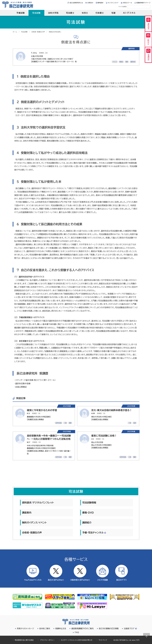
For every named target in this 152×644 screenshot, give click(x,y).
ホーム (15, 32)
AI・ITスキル (129, 13)
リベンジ (115, 62)
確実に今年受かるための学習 (42, 410)
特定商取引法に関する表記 (24, 640)
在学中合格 (59, 423)
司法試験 (36, 13)
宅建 (114, 13)
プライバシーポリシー (47, 640)
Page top (147, 636)
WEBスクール (127, 3)
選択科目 (133, 62)
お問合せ (90, 3)
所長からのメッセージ (25, 628)
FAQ (77, 632)
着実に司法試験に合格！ (104, 436)
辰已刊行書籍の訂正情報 (108, 628)
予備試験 (21, 13)
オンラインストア (113, 3)
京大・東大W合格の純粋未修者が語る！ (112, 410)
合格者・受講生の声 (38, 32)
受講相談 (148, 57)
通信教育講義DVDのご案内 (82, 628)
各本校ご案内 (44, 628)
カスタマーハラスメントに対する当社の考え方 (77, 640)
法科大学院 (53, 13)
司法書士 (70, 13)
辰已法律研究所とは (76, 3)
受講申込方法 (60, 628)
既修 (127, 62)
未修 (135, 423)
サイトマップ (103, 640)
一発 (65, 423)
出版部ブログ (130, 628)
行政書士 (100, 13)
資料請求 (100, 3)
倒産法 (121, 62)
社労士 (85, 13)
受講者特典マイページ (143, 3)
